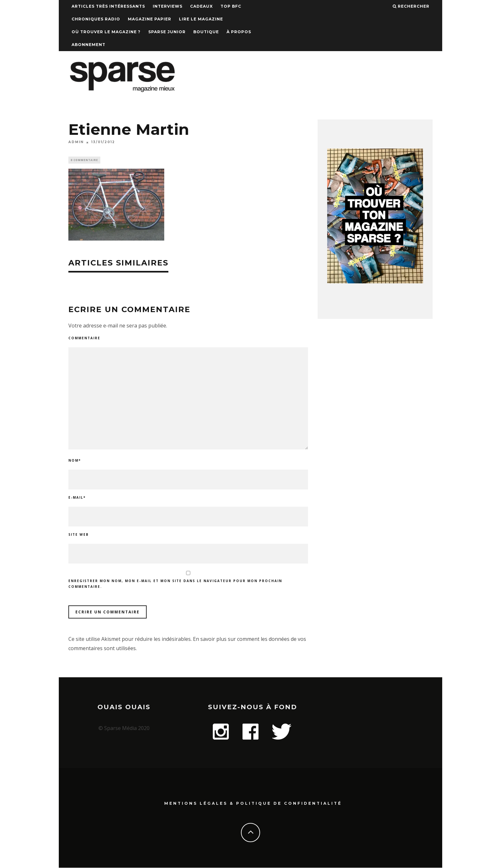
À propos (239, 32)
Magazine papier (150, 19)
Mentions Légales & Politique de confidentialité (253, 804)
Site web (79, 535)
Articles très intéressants (108, 6)
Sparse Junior (167, 32)
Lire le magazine (201, 19)
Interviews (168, 6)
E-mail (77, 498)
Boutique (206, 32)
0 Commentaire (84, 160)
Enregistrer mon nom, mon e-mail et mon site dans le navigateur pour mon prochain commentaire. (175, 584)
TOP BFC (231, 6)
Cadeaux (201, 6)
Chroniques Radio (96, 19)
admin (76, 142)
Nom (75, 461)
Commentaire (84, 339)
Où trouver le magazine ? (106, 32)
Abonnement (89, 45)
